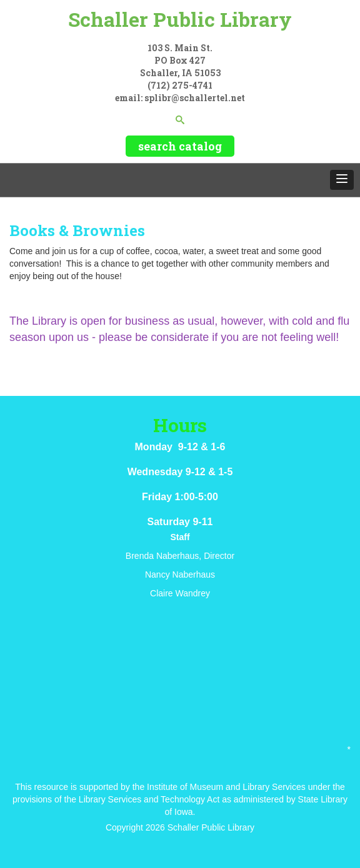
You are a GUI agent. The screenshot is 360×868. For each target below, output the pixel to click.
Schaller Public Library (180, 19)
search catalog (180, 146)
